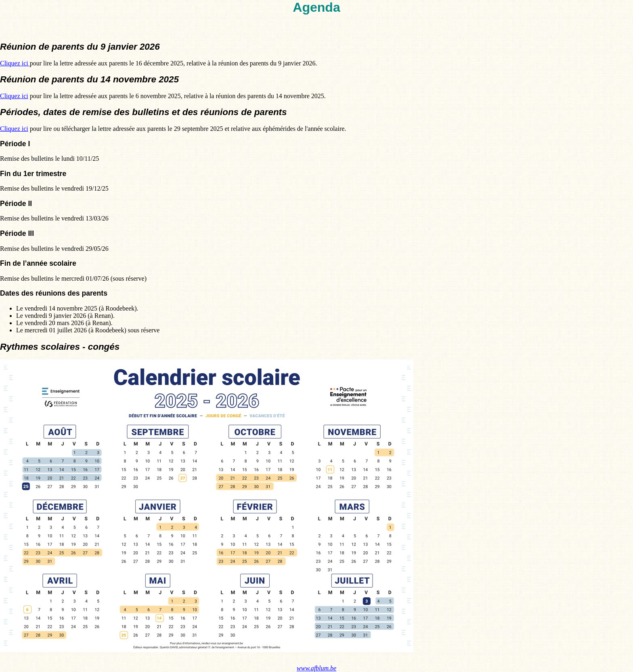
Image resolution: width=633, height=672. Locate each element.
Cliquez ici (15, 63)
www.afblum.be (316, 668)
